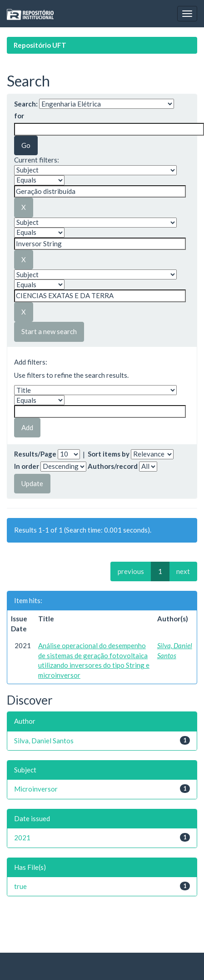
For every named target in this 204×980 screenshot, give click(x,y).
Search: (26, 104)
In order (27, 466)
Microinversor (36, 789)
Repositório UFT (40, 45)
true (20, 886)
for (19, 116)
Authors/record (113, 466)
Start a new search (49, 331)
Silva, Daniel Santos (44, 741)
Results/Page (35, 454)
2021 (22, 838)
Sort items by (109, 454)
